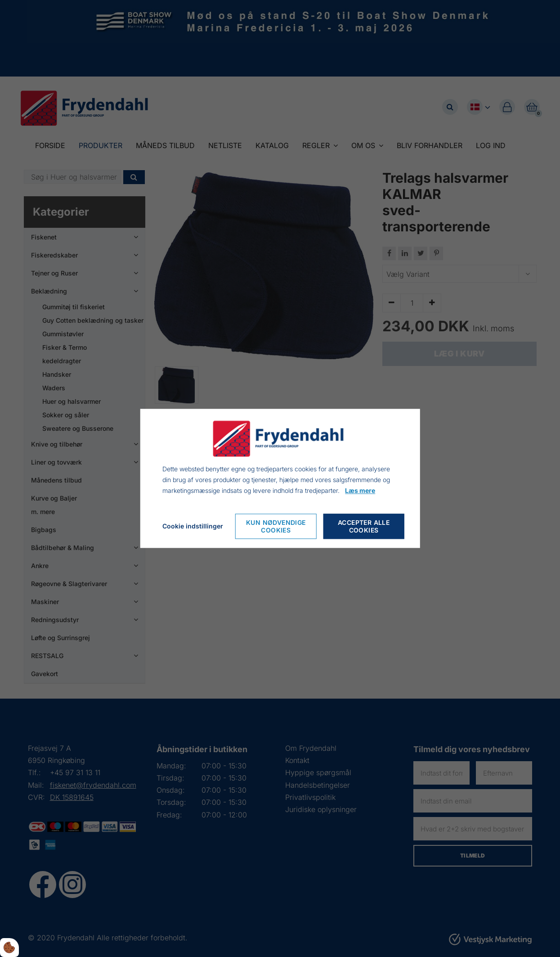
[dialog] (280, 478)
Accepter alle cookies (364, 527)
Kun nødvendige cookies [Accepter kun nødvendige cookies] (276, 527)
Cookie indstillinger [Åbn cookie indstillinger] (193, 526)
